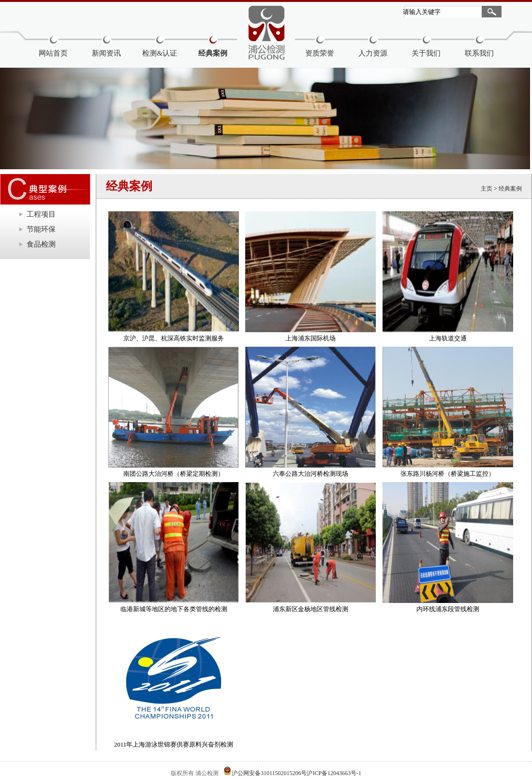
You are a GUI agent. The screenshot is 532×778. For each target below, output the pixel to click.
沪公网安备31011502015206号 (269, 773)
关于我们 (426, 53)
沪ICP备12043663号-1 (334, 773)
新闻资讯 (106, 53)
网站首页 (53, 53)
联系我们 (479, 53)
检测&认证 (160, 53)
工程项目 (41, 214)
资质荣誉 (320, 53)
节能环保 (41, 229)
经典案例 (213, 53)
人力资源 (373, 53)
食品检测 (41, 244)
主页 (487, 189)
